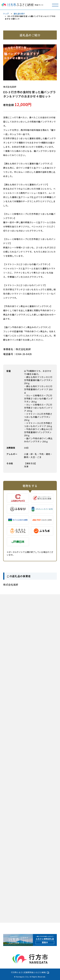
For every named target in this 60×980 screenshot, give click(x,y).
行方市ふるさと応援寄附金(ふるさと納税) (29, 972)
